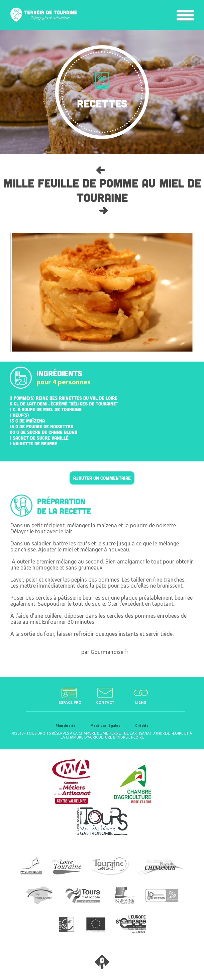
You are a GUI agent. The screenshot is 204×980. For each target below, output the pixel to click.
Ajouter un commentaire (102, 478)
